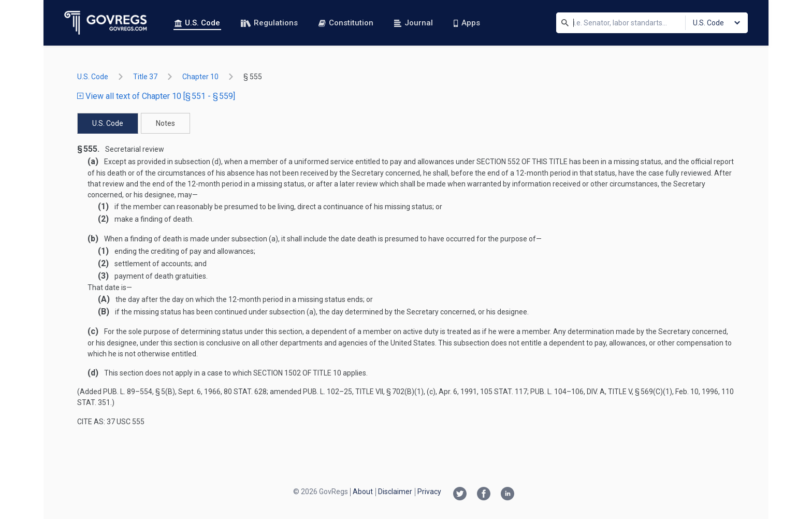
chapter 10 (200, 77)
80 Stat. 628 (245, 392)
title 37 (145, 77)
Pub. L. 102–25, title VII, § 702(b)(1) (363, 392)
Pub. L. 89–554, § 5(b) (139, 392)
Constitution (346, 23)
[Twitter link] (460, 495)
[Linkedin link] (508, 495)
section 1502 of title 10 (297, 373)
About (363, 492)
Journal (414, 23)
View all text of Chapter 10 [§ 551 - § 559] (156, 96)
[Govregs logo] (106, 23)
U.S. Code (197, 23)
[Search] (565, 23)
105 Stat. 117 (504, 392)
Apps (467, 23)
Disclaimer (395, 492)
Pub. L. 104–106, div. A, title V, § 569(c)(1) (601, 392)
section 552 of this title (522, 162)
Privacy (429, 492)
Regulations (269, 23)
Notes (165, 123)
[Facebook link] (484, 495)
